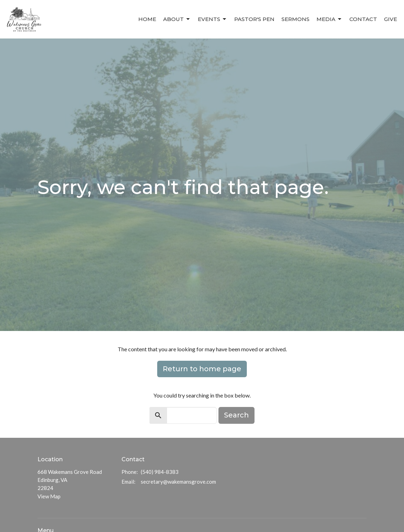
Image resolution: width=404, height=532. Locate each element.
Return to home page (202, 369)
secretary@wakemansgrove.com (178, 482)
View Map (49, 496)
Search (236, 415)
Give (391, 19)
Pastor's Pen (254, 19)
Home (147, 19)
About (177, 19)
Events (213, 19)
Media (329, 19)
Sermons (295, 19)
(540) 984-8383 (160, 472)
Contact (363, 19)
